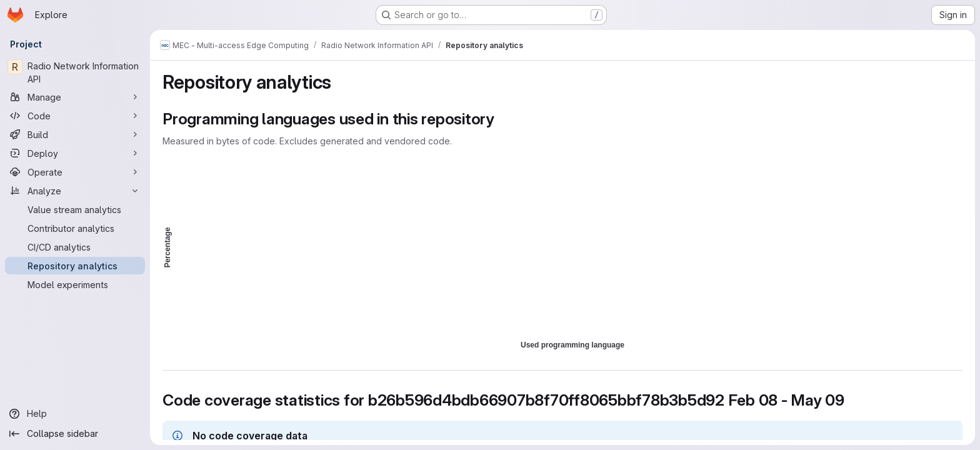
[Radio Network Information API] (75, 72)
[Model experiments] (75, 284)
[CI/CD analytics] (75, 247)
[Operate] (75, 172)
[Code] (75, 116)
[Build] (75, 134)
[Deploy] (75, 153)
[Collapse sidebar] (75, 434)
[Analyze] (75, 191)
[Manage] (75, 97)
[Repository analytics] (75, 266)
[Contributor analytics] (75, 228)
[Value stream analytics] (75, 209)
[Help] (75, 414)
